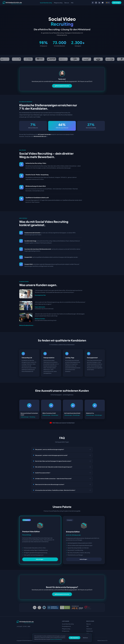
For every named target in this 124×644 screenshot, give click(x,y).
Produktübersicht (66, 626)
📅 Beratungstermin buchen (62, 86)
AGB (88, 633)
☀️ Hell (108, 3)
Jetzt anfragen (116, 3)
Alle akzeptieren (75, 638)
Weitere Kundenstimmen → (27, 325)
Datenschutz (90, 631)
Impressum (89, 629)
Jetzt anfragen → (40, 559)
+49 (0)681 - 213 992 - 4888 (23, 626)
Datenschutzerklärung (56, 639)
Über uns (89, 624)
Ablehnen (85, 638)
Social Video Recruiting (68, 624)
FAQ (87, 626)
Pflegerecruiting (66, 629)
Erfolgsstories (66, 631)
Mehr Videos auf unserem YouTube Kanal (62, 423)
